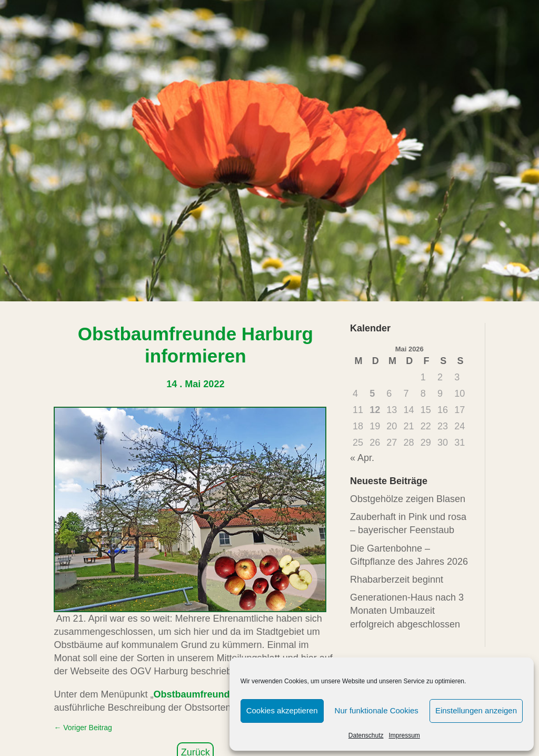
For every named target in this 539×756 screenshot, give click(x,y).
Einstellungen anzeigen (476, 710)
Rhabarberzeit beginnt (397, 580)
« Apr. (362, 458)
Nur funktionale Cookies (377, 710)
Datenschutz (366, 735)
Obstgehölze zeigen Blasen (408, 499)
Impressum (405, 735)
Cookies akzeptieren (282, 710)
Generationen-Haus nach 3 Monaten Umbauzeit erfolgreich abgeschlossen (407, 611)
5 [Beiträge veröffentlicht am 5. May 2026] (372, 394)
